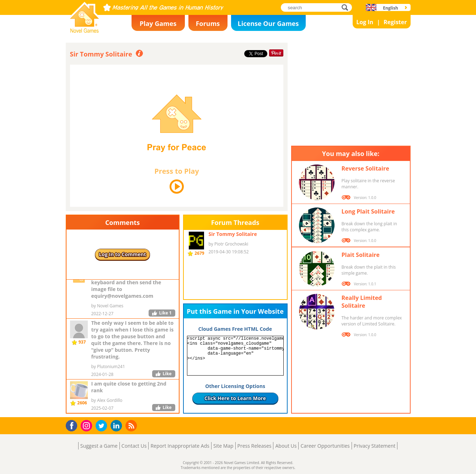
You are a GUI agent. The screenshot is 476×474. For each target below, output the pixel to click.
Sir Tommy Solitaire (233, 234)
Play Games (158, 23)
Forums (208, 23)
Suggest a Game (99, 446)
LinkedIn (117, 426)
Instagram (87, 425)
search (347, 7)
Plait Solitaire (361, 255)
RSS (132, 425)
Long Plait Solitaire (368, 211)
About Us (286, 446)
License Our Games (268, 23)
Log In (365, 22)
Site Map (223, 446)
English (391, 8)
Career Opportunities (325, 446)
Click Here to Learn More (235, 398)
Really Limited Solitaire (362, 302)
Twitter (103, 426)
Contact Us (134, 446)
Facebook (73, 425)
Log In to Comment (122, 254)
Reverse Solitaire (365, 168)
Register (395, 22)
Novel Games (84, 31)
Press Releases (255, 446)
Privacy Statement (375, 446)
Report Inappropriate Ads (180, 446)
